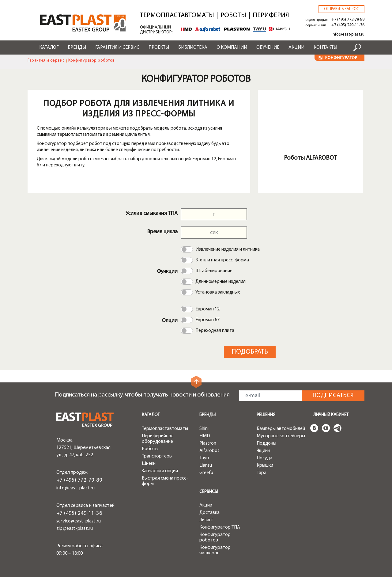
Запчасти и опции (160, 471)
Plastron (208, 443)
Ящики (263, 451)
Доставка (209, 513)
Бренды (77, 47)
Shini (204, 429)
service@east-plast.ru (79, 521)
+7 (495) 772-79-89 (348, 20)
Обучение (268, 47)
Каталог (49, 47)
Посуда (264, 458)
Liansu (206, 465)
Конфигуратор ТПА (220, 527)
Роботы (233, 16)
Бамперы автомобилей (281, 429)
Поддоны (266, 443)
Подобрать (250, 352)
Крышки (265, 465)
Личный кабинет (331, 415)
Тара (262, 473)
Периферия (271, 16)
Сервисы (209, 492)
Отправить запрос (341, 9)
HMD (205, 436)
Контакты (325, 47)
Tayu (204, 458)
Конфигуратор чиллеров (215, 550)
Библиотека (193, 47)
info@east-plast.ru (348, 34)
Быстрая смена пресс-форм (165, 481)
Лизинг (206, 520)
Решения (266, 415)
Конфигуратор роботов (215, 537)
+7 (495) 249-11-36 (348, 25)
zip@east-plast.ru (75, 529)
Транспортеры (157, 456)
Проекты (159, 47)
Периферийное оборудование (158, 439)
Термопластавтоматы (177, 16)
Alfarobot (209, 451)
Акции (296, 47)
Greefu (206, 473)
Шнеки (149, 464)
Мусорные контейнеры (281, 436)
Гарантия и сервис (117, 47)
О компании (232, 47)
